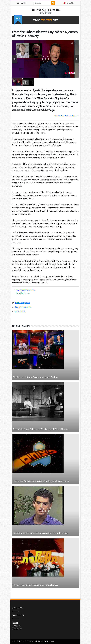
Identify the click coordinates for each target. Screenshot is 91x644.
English (69, 3)
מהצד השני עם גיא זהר (66, 115)
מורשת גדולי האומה (45, 10)
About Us (16, 626)
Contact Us (19, 311)
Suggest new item (22, 307)
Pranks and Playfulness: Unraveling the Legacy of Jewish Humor (41, 481)
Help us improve (21, 303)
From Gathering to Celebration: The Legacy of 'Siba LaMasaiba (41, 429)
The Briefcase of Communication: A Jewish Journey (36, 585)
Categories (21, 3)
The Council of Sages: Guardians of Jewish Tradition (36, 377)
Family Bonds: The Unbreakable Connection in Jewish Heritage (41, 533)
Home (15, 623)
